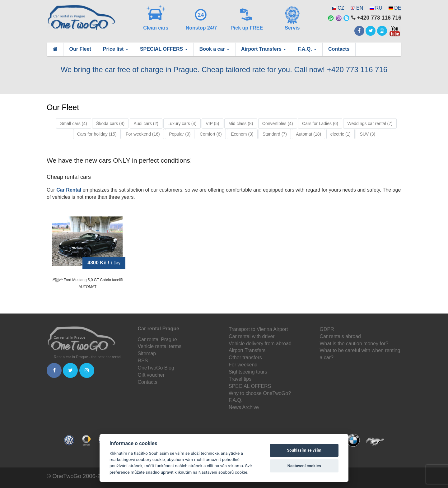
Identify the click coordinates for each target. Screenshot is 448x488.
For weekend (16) (143, 134)
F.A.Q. (236, 400)
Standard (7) (275, 134)
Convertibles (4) (278, 123)
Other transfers (245, 358)
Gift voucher (151, 375)
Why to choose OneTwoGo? (260, 393)
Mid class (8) (241, 123)
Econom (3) (242, 134)
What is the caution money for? (354, 344)
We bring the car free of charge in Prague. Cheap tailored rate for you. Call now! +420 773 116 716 (224, 70)
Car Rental (69, 190)
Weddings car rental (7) (370, 123)
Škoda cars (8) (110, 123)
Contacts (339, 49)
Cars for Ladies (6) (320, 123)
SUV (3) (367, 134)
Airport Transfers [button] (264, 49)
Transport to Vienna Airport (258, 329)
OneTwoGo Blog (156, 368)
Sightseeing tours (248, 372)
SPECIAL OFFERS (250, 386)
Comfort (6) (211, 134)
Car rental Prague (157, 339)
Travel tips (240, 379)
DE (398, 8)
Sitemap (147, 353)
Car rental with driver (252, 336)
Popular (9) (180, 134)
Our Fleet (80, 49)
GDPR (327, 329)
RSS (143, 361)
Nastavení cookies (304, 466)
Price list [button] (116, 49)
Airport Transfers (247, 350)
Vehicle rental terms (160, 346)
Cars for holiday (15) (97, 134)
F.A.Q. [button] (307, 49)
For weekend (243, 365)
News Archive (244, 407)
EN (360, 8)
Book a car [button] (214, 49)
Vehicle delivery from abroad (260, 344)
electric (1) (341, 134)
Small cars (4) (73, 123)
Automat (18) (308, 134)
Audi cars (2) (146, 123)
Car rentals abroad (341, 336)
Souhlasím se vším (304, 450)
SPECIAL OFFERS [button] (164, 49)
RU (379, 8)
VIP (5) (212, 123)
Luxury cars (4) (182, 123)
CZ (341, 8)
